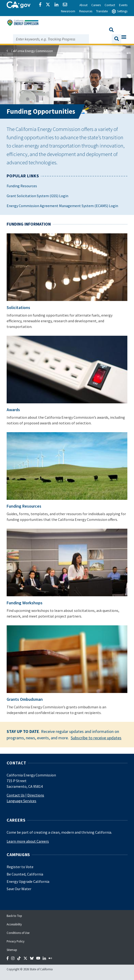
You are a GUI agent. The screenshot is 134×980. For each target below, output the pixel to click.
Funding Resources (22, 186)
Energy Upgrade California (28, 881)
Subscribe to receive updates (96, 738)
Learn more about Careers (28, 841)
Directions (36, 795)
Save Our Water (19, 889)
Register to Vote (20, 867)
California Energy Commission (32, 51)
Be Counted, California (25, 874)
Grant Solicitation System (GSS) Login (37, 196)
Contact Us (16, 795)
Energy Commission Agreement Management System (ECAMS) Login (62, 206)
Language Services (21, 801)
